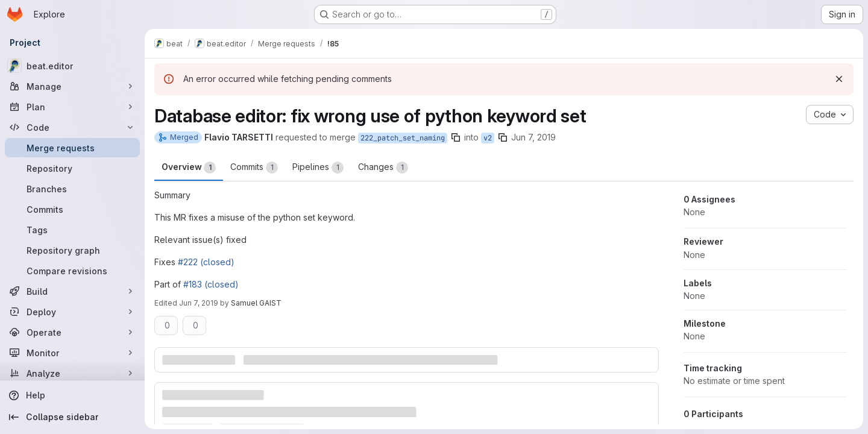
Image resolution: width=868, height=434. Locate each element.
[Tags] (72, 230)
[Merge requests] (72, 148)
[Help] (72, 395)
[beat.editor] (72, 66)
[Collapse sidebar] (72, 417)
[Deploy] (72, 312)
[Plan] (72, 107)
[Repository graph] (72, 250)
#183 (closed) (211, 284)
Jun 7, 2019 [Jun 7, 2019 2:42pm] (199, 303)
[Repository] (72, 168)
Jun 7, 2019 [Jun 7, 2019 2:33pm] (533, 137)
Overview (189, 168)
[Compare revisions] (72, 271)
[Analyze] (72, 373)
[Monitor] (72, 353)
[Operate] (72, 332)
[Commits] (72, 209)
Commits (254, 168)
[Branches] (72, 189)
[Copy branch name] (456, 137)
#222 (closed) (206, 262)
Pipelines (318, 168)
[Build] (72, 291)
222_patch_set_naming (403, 138)
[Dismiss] (839, 79)
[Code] (72, 127)
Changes (383, 168)
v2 (488, 138)
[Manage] (72, 86)
